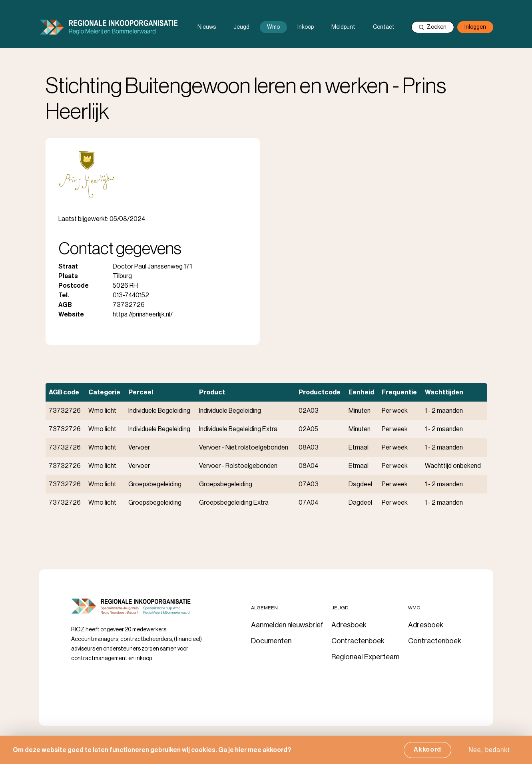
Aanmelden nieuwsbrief (287, 625)
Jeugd (241, 27)
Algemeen (264, 608)
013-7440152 (131, 295)
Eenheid (361, 392)
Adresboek (349, 625)
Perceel (141, 392)
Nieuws (207, 27)
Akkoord (427, 752)
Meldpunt (343, 27)
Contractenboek (358, 641)
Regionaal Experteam (365, 657)
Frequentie (399, 392)
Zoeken (433, 27)
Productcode (320, 392)
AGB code (64, 392)
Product (212, 392)
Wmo (273, 27)
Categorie (104, 392)
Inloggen (475, 27)
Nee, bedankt (489, 753)
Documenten (271, 641)
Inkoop (306, 27)
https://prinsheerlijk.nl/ (143, 314)
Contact (384, 27)
